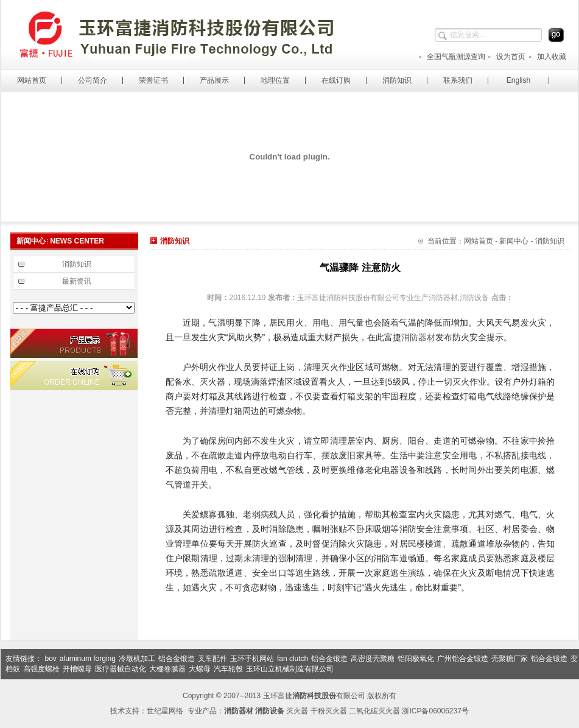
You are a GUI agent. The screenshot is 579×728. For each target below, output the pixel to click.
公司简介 (93, 80)
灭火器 (297, 711)
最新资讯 (77, 281)
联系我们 (458, 80)
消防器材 (418, 337)
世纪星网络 (165, 711)
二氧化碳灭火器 (374, 711)
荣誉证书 (153, 80)
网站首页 (32, 80)
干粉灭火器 (329, 711)
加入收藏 (547, 57)
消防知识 (397, 80)
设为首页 (506, 57)
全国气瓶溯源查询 (451, 57)
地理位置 (275, 80)
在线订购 (336, 80)
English (518, 80)
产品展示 (214, 80)
